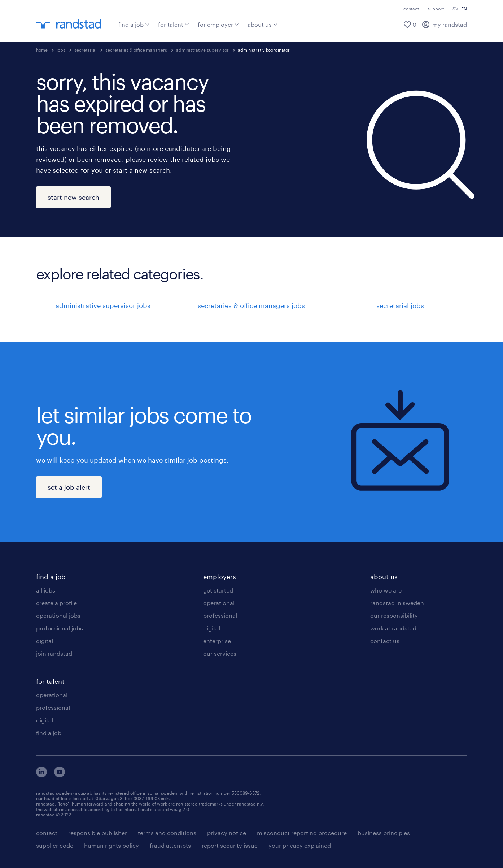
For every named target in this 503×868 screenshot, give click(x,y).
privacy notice (227, 833)
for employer (218, 24)
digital (45, 641)
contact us (385, 641)
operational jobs (58, 615)
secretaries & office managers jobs (251, 305)
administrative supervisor (202, 50)
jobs (61, 50)
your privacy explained (300, 845)
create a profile (56, 603)
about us (263, 24)
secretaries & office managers (136, 50)
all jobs (46, 590)
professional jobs (60, 628)
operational (52, 695)
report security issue (230, 845)
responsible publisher (98, 833)
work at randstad (393, 628)
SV (455, 9)
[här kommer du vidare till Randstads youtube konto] (60, 775)
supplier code (55, 845)
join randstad (54, 653)
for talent (174, 24)
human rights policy (111, 845)
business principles (384, 833)
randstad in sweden (397, 603)
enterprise (217, 641)
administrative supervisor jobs (103, 305)
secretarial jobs (400, 305)
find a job (134, 24)
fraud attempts (170, 845)
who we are (386, 590)
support (436, 9)
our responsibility (394, 615)
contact (411, 9)
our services (220, 653)
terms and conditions (167, 833)
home (42, 50)
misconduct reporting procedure (302, 833)
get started (218, 590)
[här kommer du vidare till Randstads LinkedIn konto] (41, 775)
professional (53, 708)
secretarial (85, 50)
